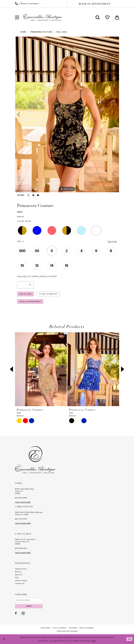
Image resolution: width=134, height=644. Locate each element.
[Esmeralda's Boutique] (43, 17)
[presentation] (41, 369)
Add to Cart (26, 294)
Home (23, 32)
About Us (19, 575)
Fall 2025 (62, 32)
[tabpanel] (67, 114)
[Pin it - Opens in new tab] (33, 195)
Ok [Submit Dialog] (130, 639)
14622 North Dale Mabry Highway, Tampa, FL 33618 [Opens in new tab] (29, 513)
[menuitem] (40, 4)
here (94, 641)
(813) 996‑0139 (21, 548)
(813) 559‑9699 (21, 498)
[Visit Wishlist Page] (107, 17)
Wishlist (18, 572)
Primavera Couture (41, 32)
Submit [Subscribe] (29, 606)
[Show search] (98, 17)
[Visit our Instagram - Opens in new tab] (23, 613)
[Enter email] (29, 600)
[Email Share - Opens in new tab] (38, 195)
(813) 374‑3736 (21, 519)
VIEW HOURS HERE (23, 502)
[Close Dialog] (4, 639)
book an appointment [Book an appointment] (94, 4)
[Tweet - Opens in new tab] (28, 195)
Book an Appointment (31, 302)
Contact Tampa (21, 580)
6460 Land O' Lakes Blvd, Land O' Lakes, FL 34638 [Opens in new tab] (25, 542)
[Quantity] (25, 285)
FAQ (17, 578)
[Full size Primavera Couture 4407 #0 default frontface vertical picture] (67, 114)
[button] (17, 17)
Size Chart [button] (112, 241)
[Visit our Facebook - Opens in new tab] (16, 613)
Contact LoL (20, 583)
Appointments (21, 569)
